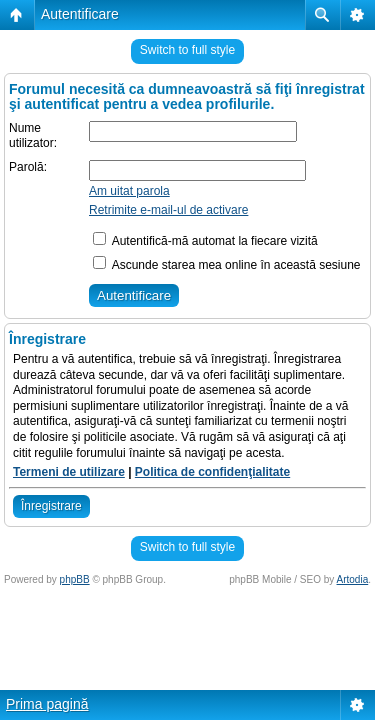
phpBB (75, 579)
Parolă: (28, 167)
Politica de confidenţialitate (212, 472)
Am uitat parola (129, 191)
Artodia (353, 579)
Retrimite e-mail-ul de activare (168, 210)
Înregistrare (51, 506)
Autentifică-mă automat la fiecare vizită (205, 241)
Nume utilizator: (33, 136)
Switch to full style (187, 50)
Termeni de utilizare (69, 472)
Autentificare (80, 14)
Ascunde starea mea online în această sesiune (227, 265)
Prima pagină (47, 704)
